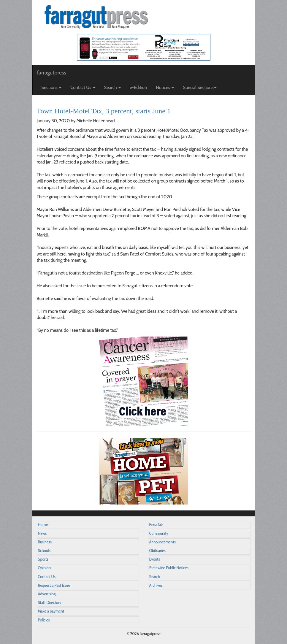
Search (155, 577)
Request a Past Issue (54, 585)
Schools (44, 551)
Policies (44, 620)
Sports (43, 559)
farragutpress (52, 73)
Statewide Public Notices (169, 568)
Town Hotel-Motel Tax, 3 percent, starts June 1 (104, 111)
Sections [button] (52, 88)
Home (43, 525)
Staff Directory (50, 603)
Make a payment (51, 611)
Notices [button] (165, 88)
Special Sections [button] (200, 88)
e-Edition (138, 88)
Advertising (47, 594)
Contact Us (47, 577)
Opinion (45, 568)
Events (155, 559)
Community (159, 533)
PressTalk (156, 525)
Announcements (162, 542)
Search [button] (113, 88)
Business (45, 542)
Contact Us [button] (83, 88)
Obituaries (157, 551)
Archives (156, 585)
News (42, 533)
